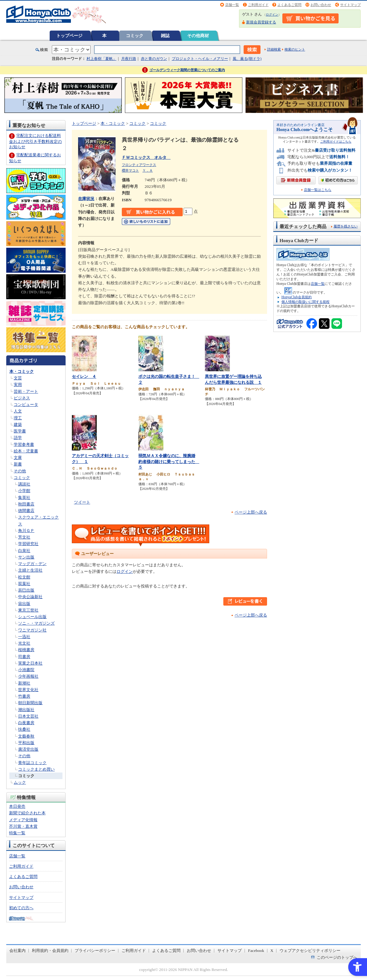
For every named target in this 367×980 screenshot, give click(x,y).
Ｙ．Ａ (148, 170)
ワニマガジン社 (32, 630)
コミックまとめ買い (36, 769)
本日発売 (17, 806)
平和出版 (26, 743)
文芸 (18, 378)
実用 (18, 385)
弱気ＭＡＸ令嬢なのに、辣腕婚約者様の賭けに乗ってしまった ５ (169, 461)
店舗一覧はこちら (318, 190)
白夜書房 (26, 723)
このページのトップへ (337, 957)
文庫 (18, 458)
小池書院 (26, 670)
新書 (18, 464)
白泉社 (24, 551)
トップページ (69, 36)
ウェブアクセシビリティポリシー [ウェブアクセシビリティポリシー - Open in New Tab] (310, 951)
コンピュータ (26, 405)
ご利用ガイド (258, 5)
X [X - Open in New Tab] (272, 951)
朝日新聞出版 (30, 703)
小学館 (24, 491)
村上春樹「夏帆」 (102, 59)
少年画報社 (28, 676)
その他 (20, 471)
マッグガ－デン (32, 564)
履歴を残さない (346, 226)
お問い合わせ (321, 5)
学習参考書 (24, 444)
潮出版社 (26, 710)
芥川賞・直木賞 (23, 826)
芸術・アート (26, 391)
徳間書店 (26, 511)
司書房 (24, 657)
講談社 (24, 484)
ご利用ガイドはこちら (336, 141)
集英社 (24, 497)
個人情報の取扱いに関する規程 (305, 302)
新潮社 (24, 683)
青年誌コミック (32, 763)
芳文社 (24, 537)
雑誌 (165, 36)
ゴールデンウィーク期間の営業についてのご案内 (187, 70)
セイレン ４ (84, 376)
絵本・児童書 (26, 451)
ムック (20, 782)
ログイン (272, 15)
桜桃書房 (26, 650)
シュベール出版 (32, 617)
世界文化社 (28, 690)
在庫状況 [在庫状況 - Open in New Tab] (86, 199)
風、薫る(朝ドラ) (247, 59)
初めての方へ (21, 908)
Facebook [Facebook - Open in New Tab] (256, 951)
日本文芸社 (28, 716)
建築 (18, 424)
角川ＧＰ (26, 531)
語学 (18, 438)
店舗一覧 (232, 5)
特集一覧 (17, 833)
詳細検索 (274, 49)
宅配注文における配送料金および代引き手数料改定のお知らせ (35, 141)
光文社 (24, 643)
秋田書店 (26, 504)
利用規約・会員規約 (50, 951)
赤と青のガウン (154, 59)
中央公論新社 (30, 597)
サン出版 (26, 557)
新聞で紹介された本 (27, 813)
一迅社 (24, 637)
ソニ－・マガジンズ (36, 623)
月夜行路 (129, 59)
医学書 (20, 431)
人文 (18, 411)
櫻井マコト (130, 170)
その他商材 (198, 36)
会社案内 (17, 951)
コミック (135, 36)
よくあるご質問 (289, 5)
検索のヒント (295, 49)
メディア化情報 (23, 820)
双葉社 (24, 584)
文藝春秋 (26, 736)
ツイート (82, 502)
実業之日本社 (30, 663)
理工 (18, 418)
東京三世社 (28, 610)
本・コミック (22, 371)
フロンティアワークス (139, 165)
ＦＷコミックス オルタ (146, 157)
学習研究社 (28, 544)
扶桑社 (24, 729)
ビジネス (22, 398)
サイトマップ (350, 5)
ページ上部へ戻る (251, 512)
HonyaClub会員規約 (297, 297)
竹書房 (24, 696)
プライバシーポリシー (95, 951)
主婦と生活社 (30, 570)
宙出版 (24, 604)
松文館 (24, 577)
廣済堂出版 (28, 749)
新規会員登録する (261, 22)
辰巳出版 (26, 590)
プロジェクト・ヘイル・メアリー (200, 59)
